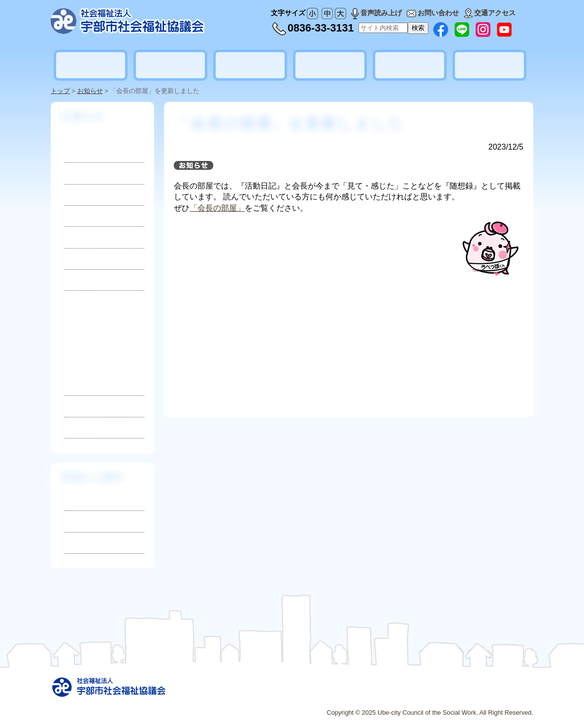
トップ (60, 91)
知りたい (80, 500)
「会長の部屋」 (217, 208)
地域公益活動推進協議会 (489, 65)
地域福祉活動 (250, 65)
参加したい (84, 543)
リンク (370, 696)
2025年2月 (88, 367)
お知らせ (90, 91)
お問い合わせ (433, 13)
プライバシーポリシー (453, 696)
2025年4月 (88, 335)
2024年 (77, 406)
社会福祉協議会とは (91, 65)
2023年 (77, 427)
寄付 (72, 216)
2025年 (104, 353)
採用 (72, 173)
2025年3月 (88, 350)
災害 (72, 237)
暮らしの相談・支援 (170, 65)
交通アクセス (490, 13)
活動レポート (87, 259)
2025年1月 (88, 382)
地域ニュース (87, 280)
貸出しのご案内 (410, 65)
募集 (72, 195)
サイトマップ (334, 696)
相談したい (84, 521)
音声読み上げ (376, 13)
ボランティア (330, 65)
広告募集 (399, 696)
